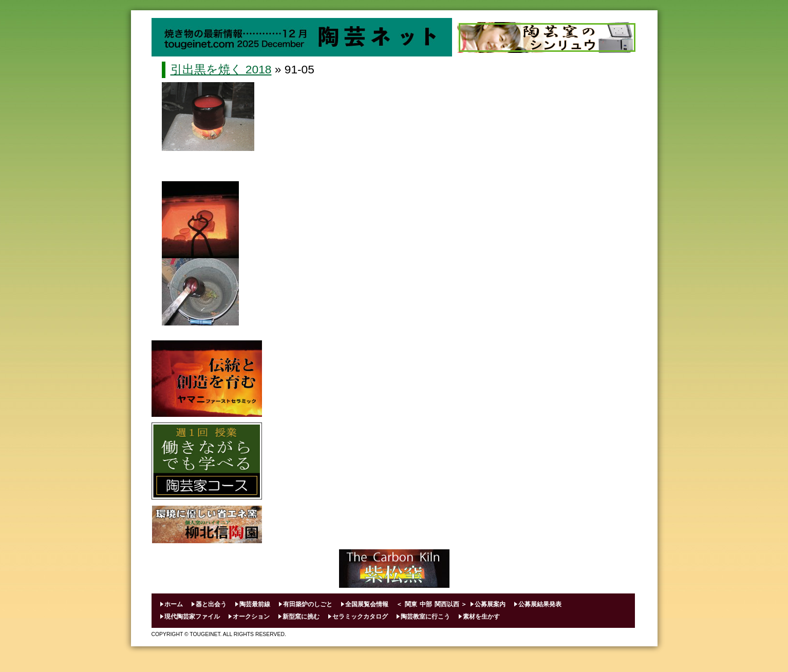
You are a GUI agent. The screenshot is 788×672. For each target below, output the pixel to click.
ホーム (174, 604)
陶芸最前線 (255, 604)
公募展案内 (490, 604)
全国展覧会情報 (367, 604)
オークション (251, 617)
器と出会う (211, 604)
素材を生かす (481, 617)
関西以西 (447, 604)
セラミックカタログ (360, 617)
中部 (426, 604)
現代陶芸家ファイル (192, 617)
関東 (411, 604)
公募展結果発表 (540, 604)
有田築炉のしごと (308, 604)
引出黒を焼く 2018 (221, 69)
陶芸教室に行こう (425, 617)
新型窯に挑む (301, 617)
